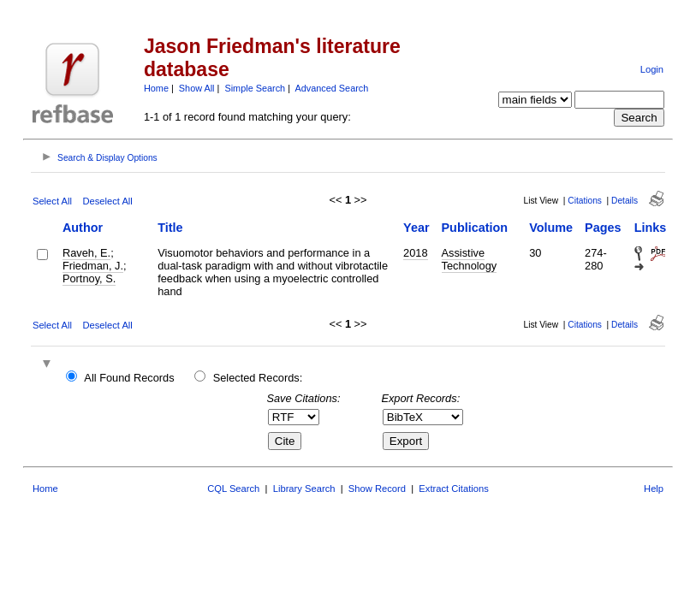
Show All (197, 88)
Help (654, 489)
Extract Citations (453, 489)
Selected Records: (258, 378)
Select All (52, 201)
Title (170, 228)
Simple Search (255, 88)
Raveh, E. (86, 253)
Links (651, 228)
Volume (551, 228)
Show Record (377, 489)
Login (652, 69)
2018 (415, 253)
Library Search (304, 489)
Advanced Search (331, 88)
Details (625, 201)
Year (416, 228)
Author (83, 228)
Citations (585, 201)
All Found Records (129, 378)
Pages (603, 228)
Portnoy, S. (89, 278)
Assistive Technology (470, 259)
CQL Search (233, 489)
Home (156, 88)
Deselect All (107, 201)
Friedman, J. (93, 266)
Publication (475, 228)
